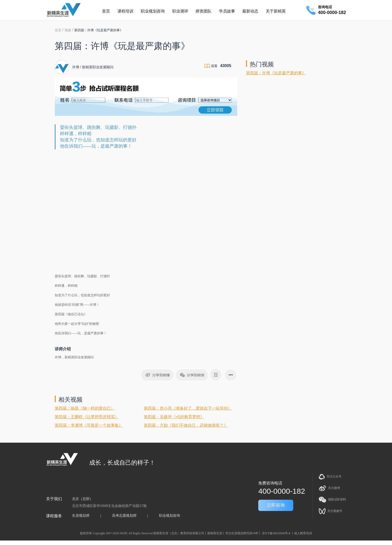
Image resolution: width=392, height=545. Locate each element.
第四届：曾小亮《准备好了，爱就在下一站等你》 (188, 408)
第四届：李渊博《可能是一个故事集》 (89, 425)
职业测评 (180, 11)
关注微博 (329, 488)
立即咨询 (276, 505)
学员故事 (227, 11)
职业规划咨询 (153, 11)
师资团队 (203, 11)
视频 (68, 30)
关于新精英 (276, 11)
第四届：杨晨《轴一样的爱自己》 (85, 408)
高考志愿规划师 (124, 516)
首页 (106, 11)
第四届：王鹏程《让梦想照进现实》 (87, 417)
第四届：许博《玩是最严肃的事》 (276, 73)
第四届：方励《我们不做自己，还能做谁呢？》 (186, 425)
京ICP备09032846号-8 (276, 533)
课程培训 (125, 11)
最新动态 (250, 11)
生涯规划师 (81, 516)
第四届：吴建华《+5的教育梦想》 (174, 417)
